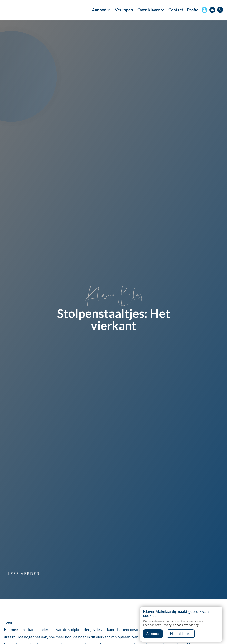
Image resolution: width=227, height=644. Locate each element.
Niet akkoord (181, 634)
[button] (99, 10)
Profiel (193, 10)
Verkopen (124, 10)
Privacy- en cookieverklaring (180, 625)
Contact (176, 10)
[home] (22, 10)
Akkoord (153, 634)
